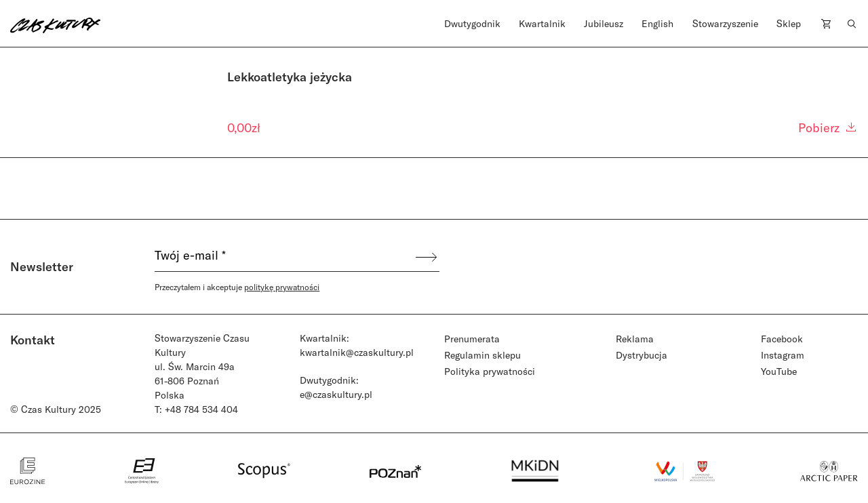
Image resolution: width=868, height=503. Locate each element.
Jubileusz (604, 23)
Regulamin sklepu (482, 355)
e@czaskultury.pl (336, 394)
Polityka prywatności (490, 371)
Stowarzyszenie (725, 23)
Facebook (782, 339)
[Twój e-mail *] (284, 257)
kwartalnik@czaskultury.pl (357, 352)
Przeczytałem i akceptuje (237, 287)
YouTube (779, 371)
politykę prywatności (282, 287)
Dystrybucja (642, 355)
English (657, 23)
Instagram (783, 355)
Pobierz (828, 127)
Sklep (789, 23)
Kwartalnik (542, 23)
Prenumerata (472, 339)
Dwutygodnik (472, 23)
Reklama (635, 339)
